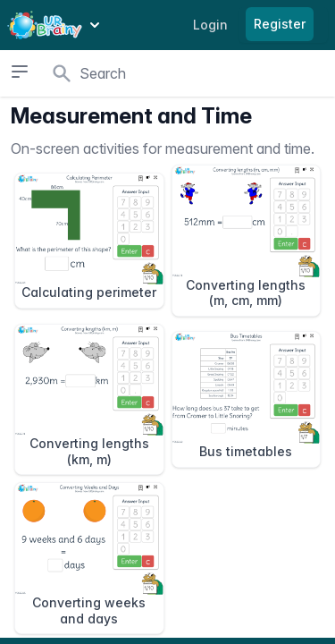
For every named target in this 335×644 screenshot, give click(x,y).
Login (210, 25)
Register (280, 24)
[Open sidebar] (19, 72)
